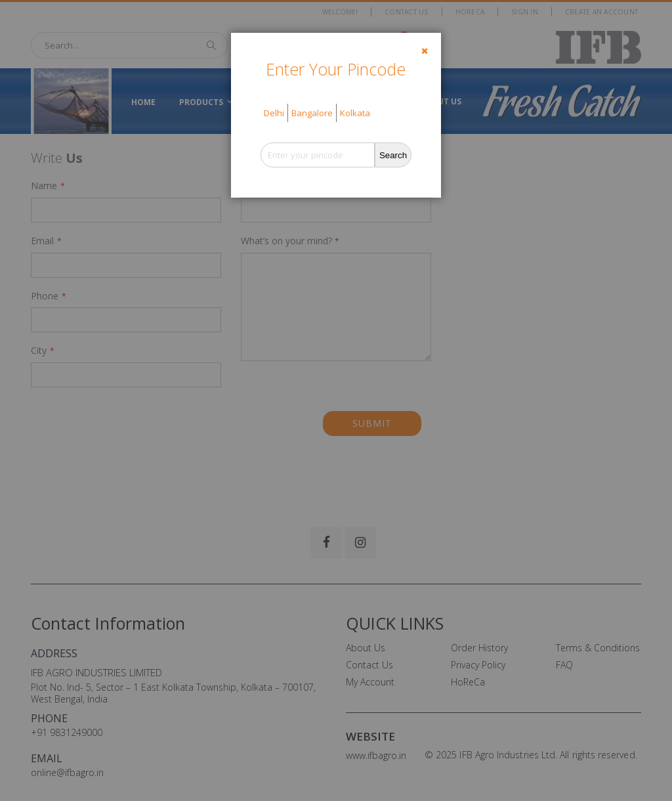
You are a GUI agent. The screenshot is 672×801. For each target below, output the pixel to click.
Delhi (274, 113)
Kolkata (355, 113)
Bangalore (312, 113)
